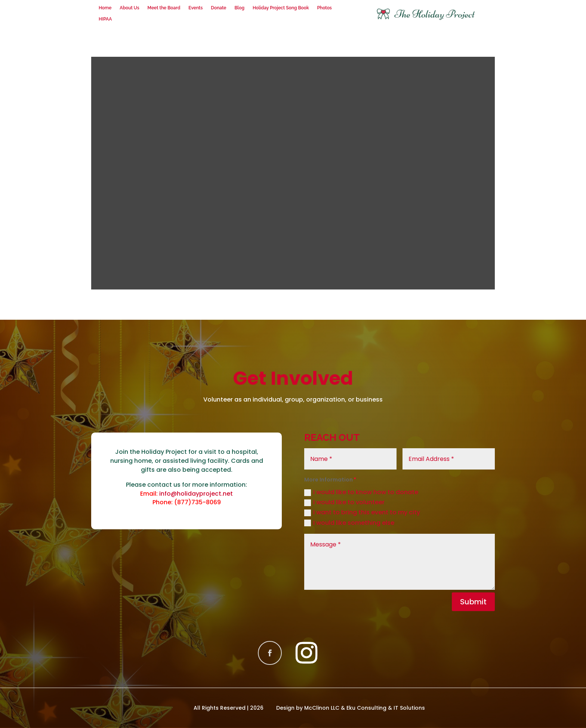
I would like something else (349, 523)
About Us (129, 8)
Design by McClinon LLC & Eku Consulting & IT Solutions (351, 708)
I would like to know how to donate (361, 492)
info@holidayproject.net (196, 494)
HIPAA (105, 19)
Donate (218, 8)
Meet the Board (164, 8)
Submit (473, 602)
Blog (239, 8)
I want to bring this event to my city (362, 512)
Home (105, 8)
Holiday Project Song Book (281, 8)
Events (195, 8)
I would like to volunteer (344, 502)
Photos (325, 8)
